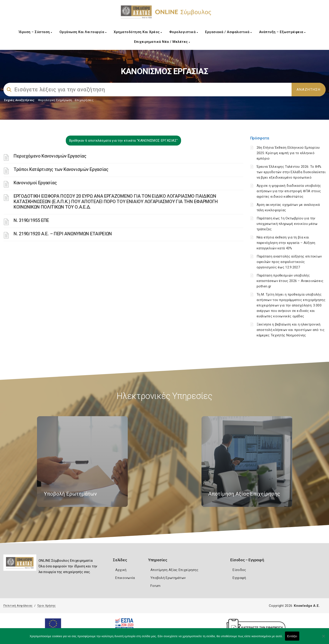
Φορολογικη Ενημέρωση (55, 100)
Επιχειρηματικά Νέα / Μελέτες (162, 42)
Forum (156, 586)
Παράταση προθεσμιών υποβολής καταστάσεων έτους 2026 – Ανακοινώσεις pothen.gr (290, 281)
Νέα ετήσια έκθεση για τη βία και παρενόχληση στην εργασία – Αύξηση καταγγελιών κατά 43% (286, 243)
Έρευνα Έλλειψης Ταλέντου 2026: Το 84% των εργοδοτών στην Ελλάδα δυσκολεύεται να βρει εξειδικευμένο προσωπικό (291, 172)
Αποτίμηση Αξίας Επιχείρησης (174, 570)
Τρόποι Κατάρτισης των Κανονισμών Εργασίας (61, 169)
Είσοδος (239, 570)
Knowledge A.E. (307, 606)
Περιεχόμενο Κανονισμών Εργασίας (50, 156)
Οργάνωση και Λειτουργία (83, 32)
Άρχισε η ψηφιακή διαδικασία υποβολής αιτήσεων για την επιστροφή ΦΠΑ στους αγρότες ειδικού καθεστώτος (289, 191)
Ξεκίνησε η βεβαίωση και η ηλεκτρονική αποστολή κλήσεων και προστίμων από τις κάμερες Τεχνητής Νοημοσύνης (291, 330)
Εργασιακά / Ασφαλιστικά (228, 32)
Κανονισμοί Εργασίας (35, 183)
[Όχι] (323, 638)
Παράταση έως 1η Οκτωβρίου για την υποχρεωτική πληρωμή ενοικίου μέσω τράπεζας (287, 224)
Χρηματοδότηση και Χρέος (138, 32)
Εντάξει (292, 636)
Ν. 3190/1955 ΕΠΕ (31, 220)
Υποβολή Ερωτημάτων (168, 578)
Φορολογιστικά (184, 32)
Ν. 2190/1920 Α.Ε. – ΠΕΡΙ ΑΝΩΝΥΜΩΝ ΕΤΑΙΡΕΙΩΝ (63, 234)
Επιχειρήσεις (84, 100)
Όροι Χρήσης (47, 606)
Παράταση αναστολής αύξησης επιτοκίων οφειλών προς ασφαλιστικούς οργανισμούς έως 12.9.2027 (289, 262)
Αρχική (121, 570)
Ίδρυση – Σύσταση (35, 32)
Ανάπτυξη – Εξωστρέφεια (282, 32)
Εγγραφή (239, 578)
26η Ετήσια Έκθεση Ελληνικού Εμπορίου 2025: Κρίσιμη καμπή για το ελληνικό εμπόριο (288, 153)
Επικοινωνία (125, 578)
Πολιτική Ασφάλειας (18, 606)
